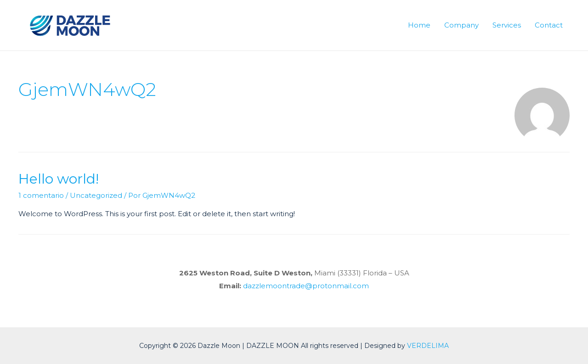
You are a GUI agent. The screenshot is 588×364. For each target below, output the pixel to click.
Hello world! (59, 179)
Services (507, 25)
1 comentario (41, 195)
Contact (549, 25)
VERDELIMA (428, 346)
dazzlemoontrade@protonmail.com (306, 286)
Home (419, 25)
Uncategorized (96, 195)
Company (461, 25)
